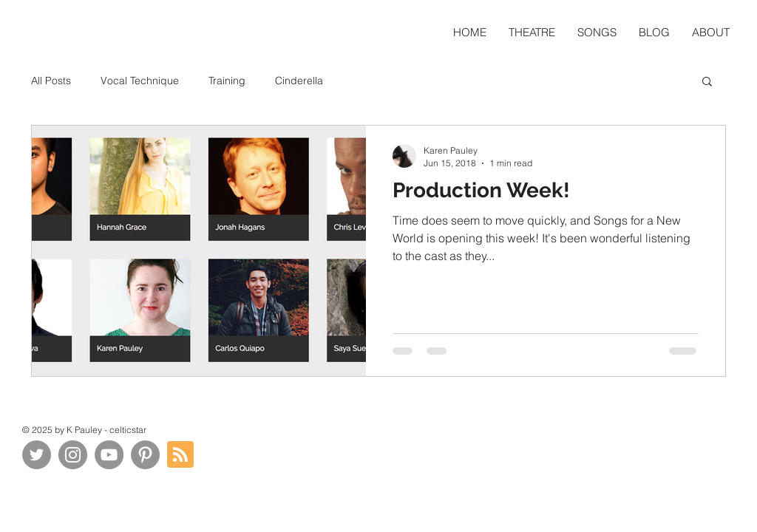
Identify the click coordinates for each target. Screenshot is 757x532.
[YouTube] (109, 455)
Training (227, 81)
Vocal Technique (140, 81)
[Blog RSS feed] (180, 455)
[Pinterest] (145, 455)
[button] (707, 82)
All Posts (51, 81)
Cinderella (299, 81)
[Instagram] (73, 455)
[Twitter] (37, 455)
